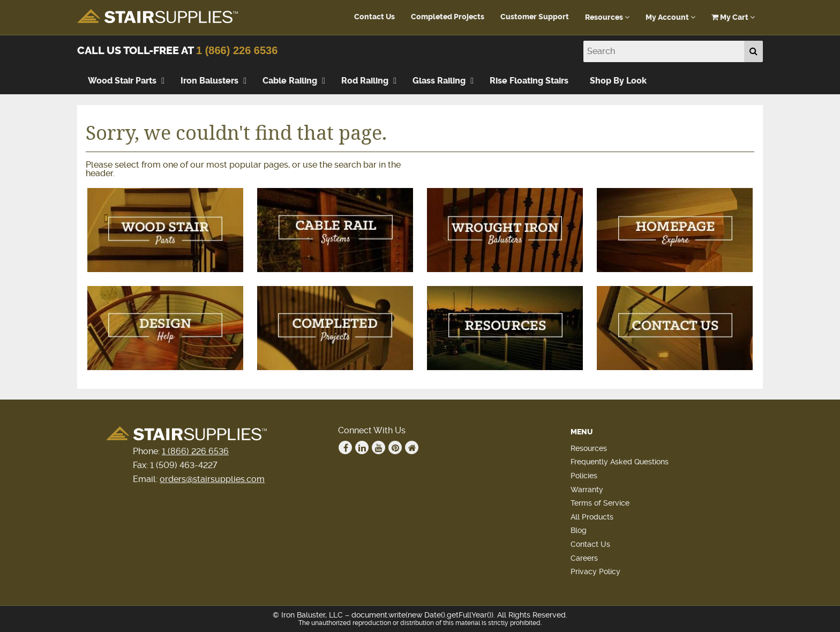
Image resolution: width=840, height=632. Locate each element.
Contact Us (374, 17)
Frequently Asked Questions (620, 462)
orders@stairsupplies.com (212, 479)
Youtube (379, 448)
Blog (579, 530)
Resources (607, 17)
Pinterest (395, 448)
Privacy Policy (595, 571)
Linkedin (362, 448)
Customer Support (535, 17)
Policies (584, 476)
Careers (584, 558)
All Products (592, 517)
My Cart (733, 17)
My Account (670, 17)
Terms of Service (600, 503)
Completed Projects (448, 17)
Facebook (346, 448)
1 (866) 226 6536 (237, 50)
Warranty (587, 490)
